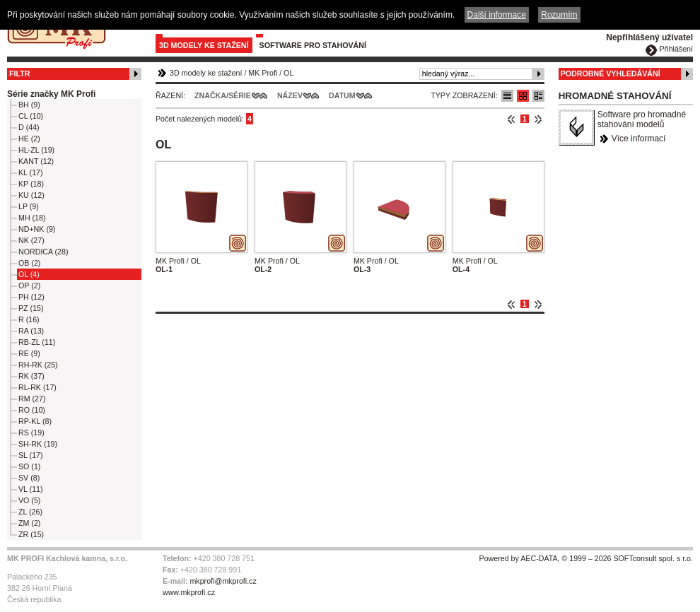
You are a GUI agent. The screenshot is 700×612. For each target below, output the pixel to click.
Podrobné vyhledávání (611, 73)
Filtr (19, 73)
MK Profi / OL (178, 261)
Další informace (497, 15)
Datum (342, 95)
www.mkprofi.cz (189, 592)
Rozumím (559, 15)
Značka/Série (223, 95)
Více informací (639, 139)
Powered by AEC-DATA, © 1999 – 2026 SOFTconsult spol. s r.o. (586, 558)
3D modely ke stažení (204, 45)
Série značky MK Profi (51, 94)
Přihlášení (676, 49)
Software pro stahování (313, 45)
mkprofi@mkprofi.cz (223, 581)
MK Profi (263, 73)
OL (288, 73)
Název (290, 95)
